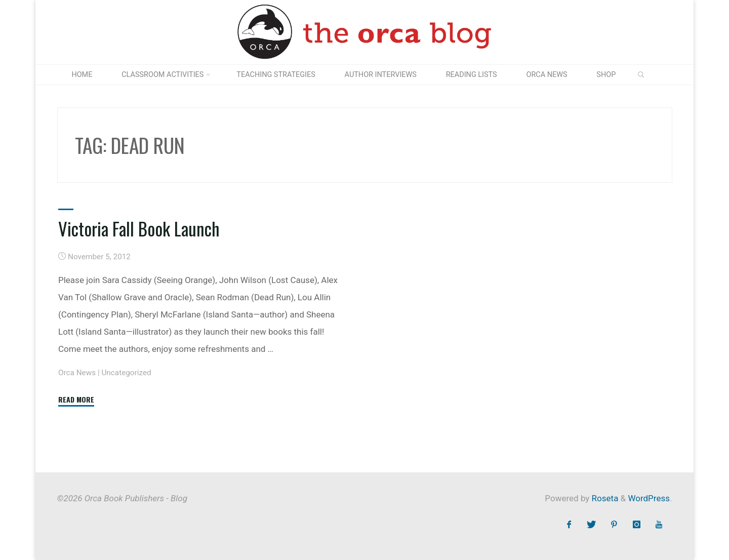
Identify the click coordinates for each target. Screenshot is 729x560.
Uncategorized (126, 373)
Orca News (77, 373)
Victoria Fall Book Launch (139, 228)
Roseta (604, 498)
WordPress (649, 498)
